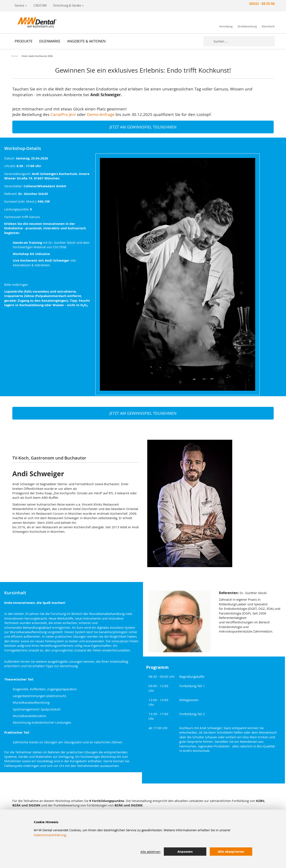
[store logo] (33, 22)
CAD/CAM (40, 5)
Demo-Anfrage (101, 114)
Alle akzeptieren (231, 852)
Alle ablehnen (150, 852)
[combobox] (244, 41)
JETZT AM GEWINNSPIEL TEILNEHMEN (143, 127)
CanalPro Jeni (63, 114)
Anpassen (185, 852)
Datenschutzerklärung (50, 835)
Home (15, 56)
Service (19, 5)
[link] (226, 22)
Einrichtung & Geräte (67, 5)
